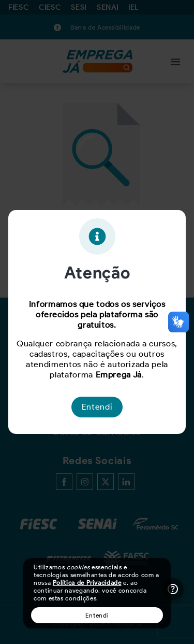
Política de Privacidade (87, 583)
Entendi (97, 615)
